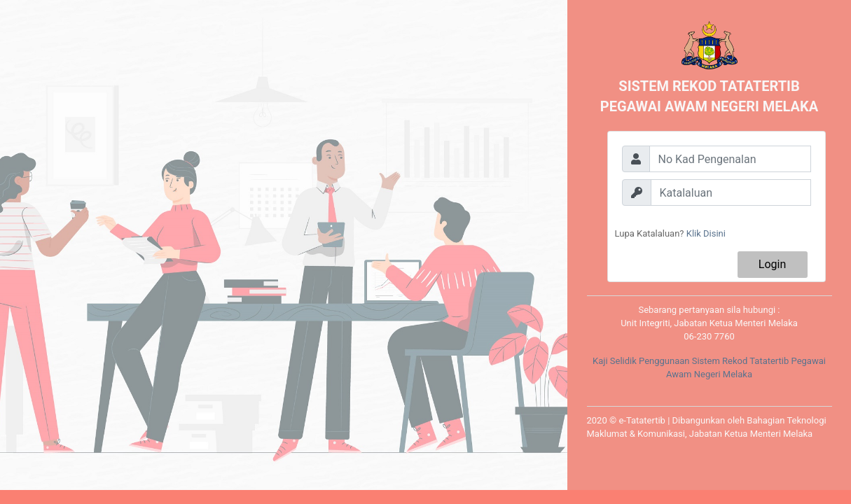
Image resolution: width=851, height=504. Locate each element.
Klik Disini (706, 233)
